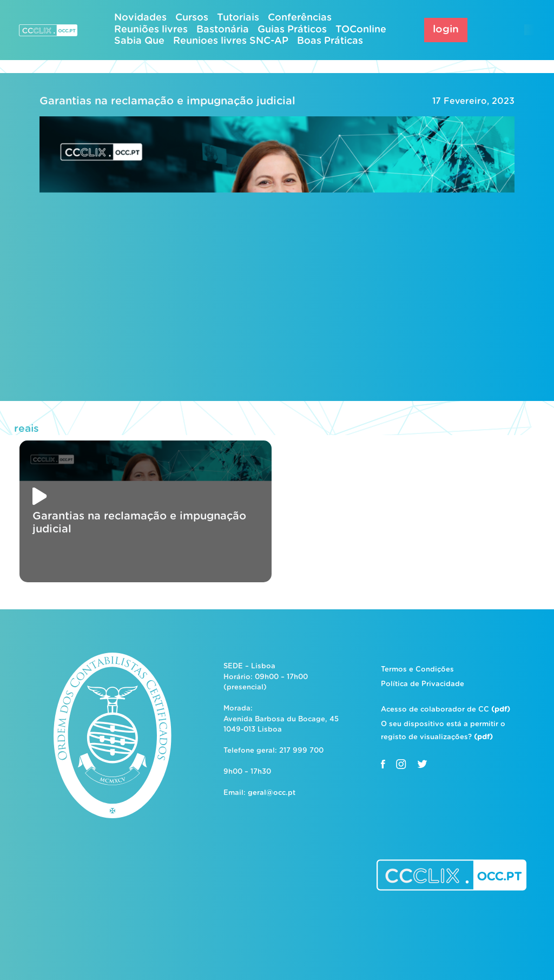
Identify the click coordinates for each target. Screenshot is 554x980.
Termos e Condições (417, 670)
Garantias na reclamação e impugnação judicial (167, 101)
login (446, 29)
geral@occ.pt (272, 793)
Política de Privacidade (423, 684)
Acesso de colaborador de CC (446, 710)
